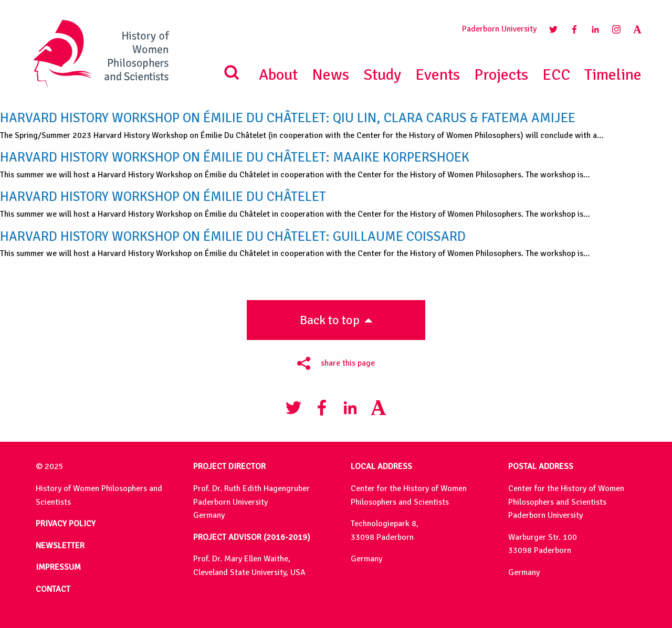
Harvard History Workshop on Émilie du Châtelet (163, 196)
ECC (556, 75)
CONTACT (53, 589)
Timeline (613, 75)
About (278, 75)
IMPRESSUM (58, 567)
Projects (501, 75)
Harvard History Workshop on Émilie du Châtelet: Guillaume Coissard (233, 236)
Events (438, 75)
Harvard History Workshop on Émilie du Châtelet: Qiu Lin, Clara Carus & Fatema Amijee (288, 118)
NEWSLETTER (60, 546)
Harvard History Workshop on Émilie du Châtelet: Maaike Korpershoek (235, 157)
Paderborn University (499, 29)
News (330, 75)
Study (382, 75)
